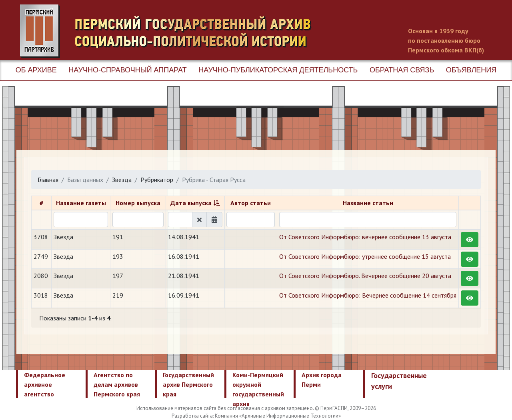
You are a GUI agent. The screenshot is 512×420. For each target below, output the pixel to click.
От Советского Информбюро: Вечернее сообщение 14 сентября (368, 295)
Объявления (471, 70)
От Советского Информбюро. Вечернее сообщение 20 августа (365, 276)
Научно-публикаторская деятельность (278, 70)
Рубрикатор (157, 180)
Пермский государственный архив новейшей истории (170, 31)
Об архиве (36, 70)
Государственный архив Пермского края (188, 384)
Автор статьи (251, 203)
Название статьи (368, 203)
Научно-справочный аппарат (127, 70)
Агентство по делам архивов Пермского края (117, 384)
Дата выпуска (191, 203)
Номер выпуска (138, 203)
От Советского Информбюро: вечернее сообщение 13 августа (365, 237)
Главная (48, 180)
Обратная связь (402, 70)
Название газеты (81, 203)
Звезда (122, 180)
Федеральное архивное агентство (45, 384)
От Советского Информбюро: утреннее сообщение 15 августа (365, 256)
